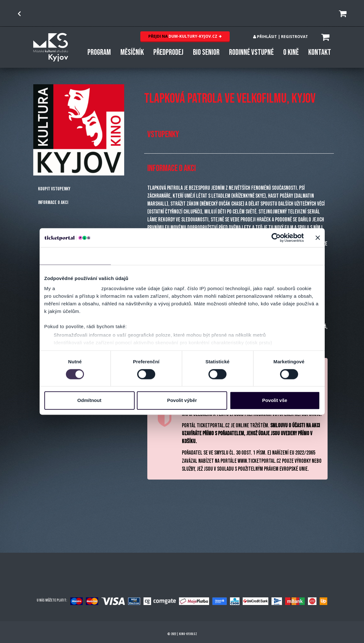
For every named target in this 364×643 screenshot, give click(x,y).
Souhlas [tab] (75, 256)
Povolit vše (275, 401)
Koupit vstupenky (54, 189)
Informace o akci (53, 203)
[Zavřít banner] (318, 238)
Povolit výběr (182, 401)
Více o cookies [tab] (289, 256)
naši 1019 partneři (78, 288)
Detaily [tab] (146, 256)
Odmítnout (89, 401)
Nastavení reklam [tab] (217, 256)
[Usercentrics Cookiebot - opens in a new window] (276, 238)
